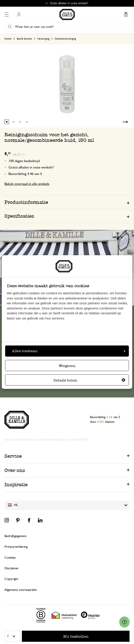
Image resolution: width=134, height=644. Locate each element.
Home (8, 39)
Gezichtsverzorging (65, 39)
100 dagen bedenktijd (24, 161)
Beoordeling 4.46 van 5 (25, 174)
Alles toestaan (69, 351)
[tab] (67, 202)
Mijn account (19, 14)
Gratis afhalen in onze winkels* (69, 3)
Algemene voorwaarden (21, 590)
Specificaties (19, 216)
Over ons (15, 470)
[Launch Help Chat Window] (124, 622)
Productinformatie (26, 202)
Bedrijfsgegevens (16, 536)
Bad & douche (24, 39)
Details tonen (89, 380)
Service (13, 456)
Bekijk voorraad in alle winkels (27, 184)
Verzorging (43, 39)
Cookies (10, 558)
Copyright (11, 579)
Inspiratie (16, 485)
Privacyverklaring (16, 547)
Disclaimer (12, 568)
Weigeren (67, 366)
